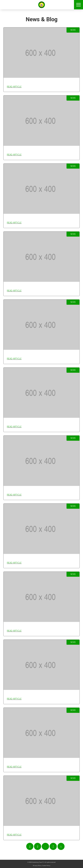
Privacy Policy (37, 866)
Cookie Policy (46, 866)
